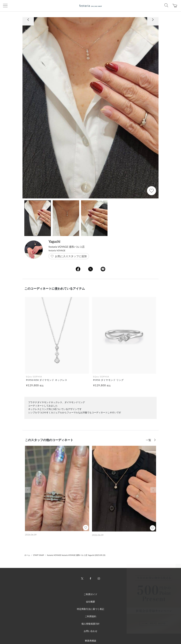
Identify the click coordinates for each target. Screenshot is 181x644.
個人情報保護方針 (90, 624)
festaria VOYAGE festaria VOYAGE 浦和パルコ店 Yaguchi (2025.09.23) (76, 555)
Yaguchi (54, 241)
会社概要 (90, 602)
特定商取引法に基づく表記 (90, 609)
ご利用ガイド (90, 594)
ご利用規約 (90, 616)
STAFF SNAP (39, 555)
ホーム (27, 555)
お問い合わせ (90, 631)
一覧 (149, 440)
